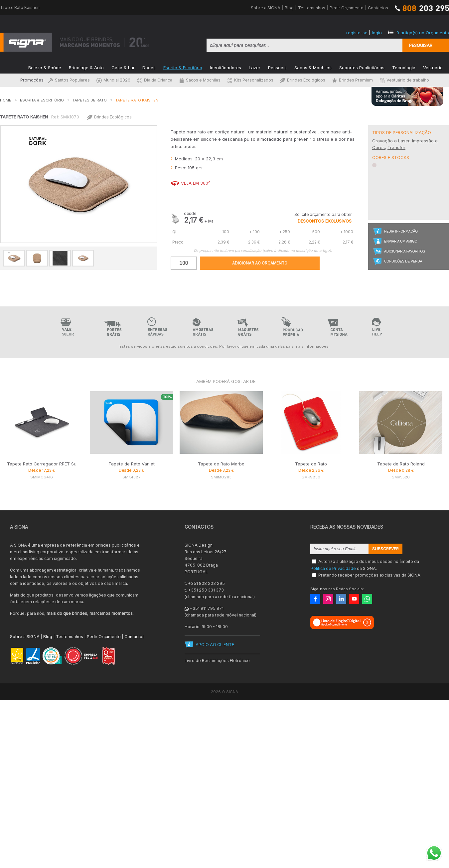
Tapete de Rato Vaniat (132, 464)
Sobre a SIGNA (266, 8)
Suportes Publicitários (362, 67)
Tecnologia (404, 67)
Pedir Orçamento (347, 8)
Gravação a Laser (391, 141)
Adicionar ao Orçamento (260, 263)
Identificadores (225, 67)
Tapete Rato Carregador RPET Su (42, 464)
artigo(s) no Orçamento (423, 33)
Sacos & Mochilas (313, 67)
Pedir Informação (401, 231)
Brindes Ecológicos (303, 80)
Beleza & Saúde (45, 67)
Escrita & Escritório (183, 67)
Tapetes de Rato (90, 100)
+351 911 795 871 (207, 608)
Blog (289, 8)
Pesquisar (421, 45)
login (377, 33)
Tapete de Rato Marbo (221, 464)
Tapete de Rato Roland (401, 464)
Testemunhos (312, 8)
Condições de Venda (403, 261)
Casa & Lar (123, 67)
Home (6, 100)
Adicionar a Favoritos (405, 251)
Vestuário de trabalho (404, 80)
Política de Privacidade (333, 568)
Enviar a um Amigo (401, 241)
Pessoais (277, 67)
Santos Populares (69, 80)
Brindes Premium (352, 80)
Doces (149, 67)
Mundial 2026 (113, 80)
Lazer (255, 67)
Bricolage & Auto (86, 67)
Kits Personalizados (250, 80)
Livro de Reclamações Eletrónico (217, 661)
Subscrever (385, 549)
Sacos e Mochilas (200, 80)
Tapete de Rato (311, 464)
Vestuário (433, 67)
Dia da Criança (155, 80)
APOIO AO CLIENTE (215, 645)
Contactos (378, 8)
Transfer (396, 147)
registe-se (357, 33)
